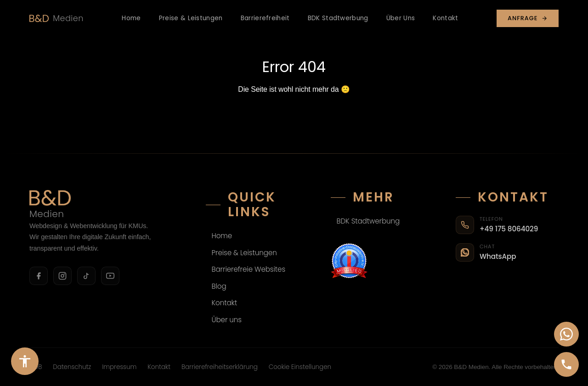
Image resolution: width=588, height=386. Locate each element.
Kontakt (445, 18)
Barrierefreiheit (265, 18)
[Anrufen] (566, 364)
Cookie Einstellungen (300, 367)
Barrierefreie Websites (249, 269)
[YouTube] (110, 276)
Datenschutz (72, 367)
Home (132, 18)
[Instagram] (62, 276)
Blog (219, 286)
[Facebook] (39, 276)
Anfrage (528, 18)
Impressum (119, 367)
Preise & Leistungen (191, 18)
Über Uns (401, 18)
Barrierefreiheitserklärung (220, 367)
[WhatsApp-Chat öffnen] (566, 334)
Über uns (227, 320)
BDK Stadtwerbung (338, 18)
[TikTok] (86, 276)
